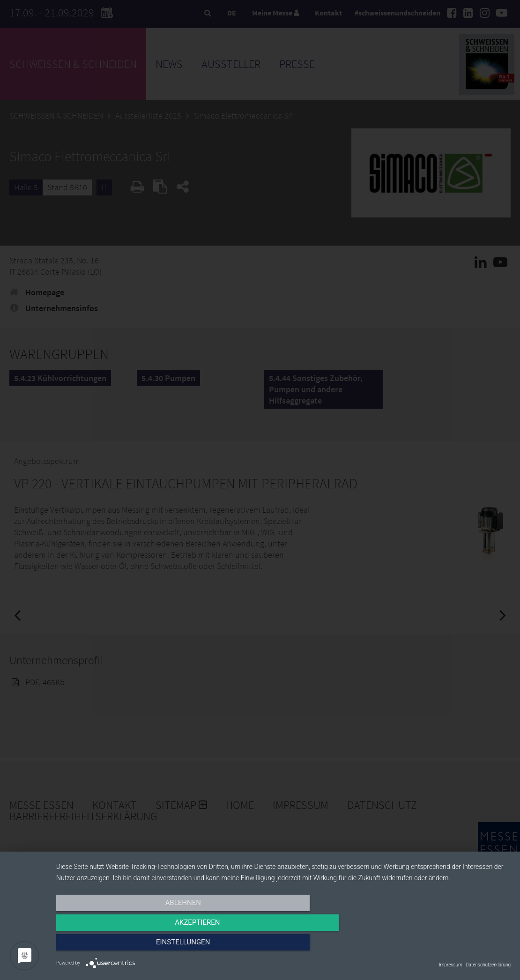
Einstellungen (442, 946)
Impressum (451, 965)
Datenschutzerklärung (488, 965)
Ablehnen (124, 946)
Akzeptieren (283, 946)
